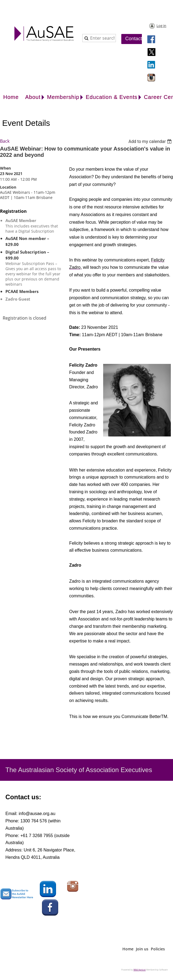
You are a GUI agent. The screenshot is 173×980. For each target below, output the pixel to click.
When (5, 168)
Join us (142, 949)
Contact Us (137, 39)
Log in (161, 26)
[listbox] (151, 141)
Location (8, 187)
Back (5, 141)
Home (128, 949)
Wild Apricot (140, 970)
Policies (158, 949)
